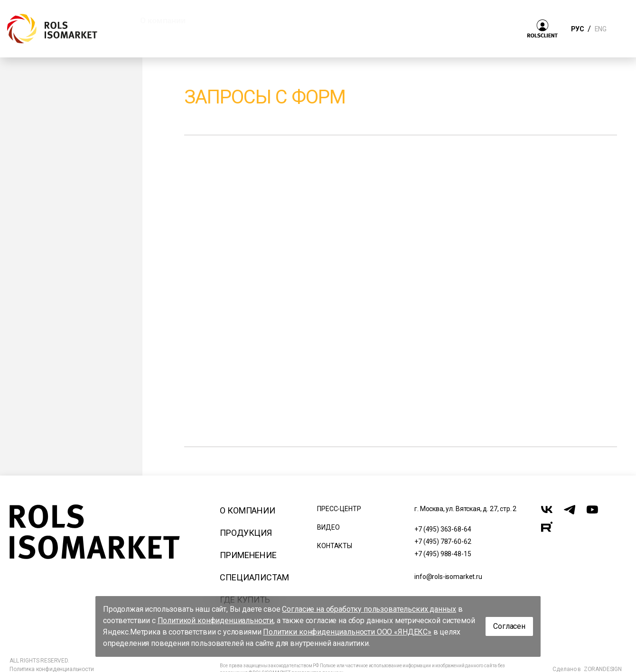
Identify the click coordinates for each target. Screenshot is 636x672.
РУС (577, 29)
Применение (248, 555)
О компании (247, 510)
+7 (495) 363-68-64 (443, 529)
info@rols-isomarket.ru (448, 577)
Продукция (246, 533)
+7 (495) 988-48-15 (443, 554)
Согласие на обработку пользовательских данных (369, 609)
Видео (328, 527)
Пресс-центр (339, 509)
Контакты (335, 546)
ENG (600, 29)
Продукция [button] (236, 20)
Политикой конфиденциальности (216, 621)
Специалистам (254, 577)
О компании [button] (163, 20)
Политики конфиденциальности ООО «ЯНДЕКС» (347, 632)
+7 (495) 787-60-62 (443, 541)
